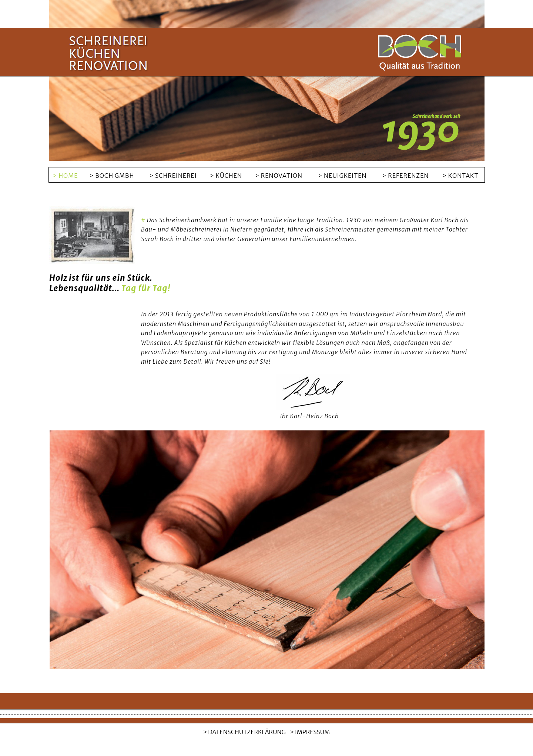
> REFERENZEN (406, 176)
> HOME (66, 176)
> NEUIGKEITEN (342, 176)
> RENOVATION (279, 176)
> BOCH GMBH (112, 176)
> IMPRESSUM (310, 732)
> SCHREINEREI (173, 176)
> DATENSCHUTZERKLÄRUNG (244, 732)
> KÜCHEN (226, 176)
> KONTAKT (460, 176)
